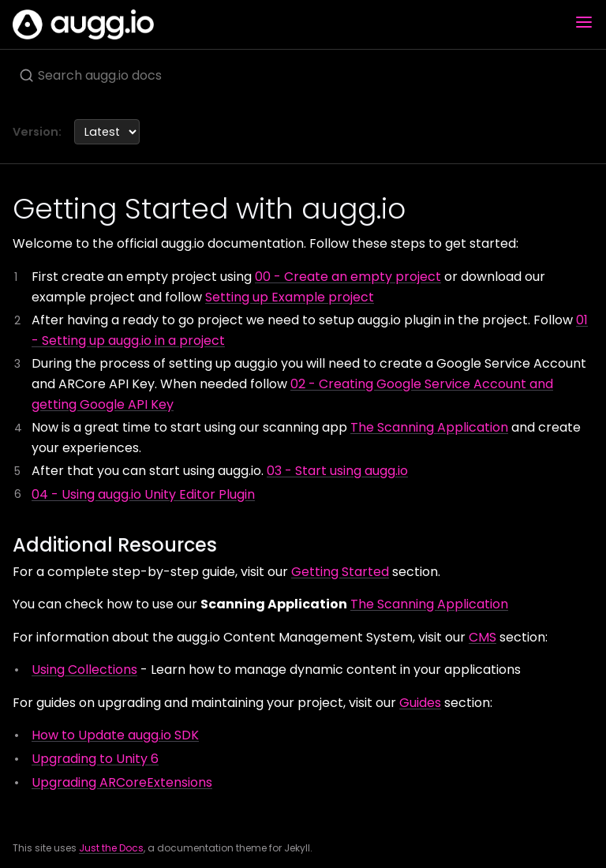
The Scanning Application (429, 427)
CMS (483, 637)
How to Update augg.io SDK (115, 735)
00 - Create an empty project (348, 277)
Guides (420, 703)
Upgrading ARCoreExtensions (122, 782)
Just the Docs (111, 848)
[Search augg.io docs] (303, 75)
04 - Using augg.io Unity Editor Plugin (143, 494)
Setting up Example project (290, 297)
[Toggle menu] (584, 24)
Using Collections (84, 670)
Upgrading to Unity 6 (95, 759)
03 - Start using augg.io (337, 471)
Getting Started (340, 572)
